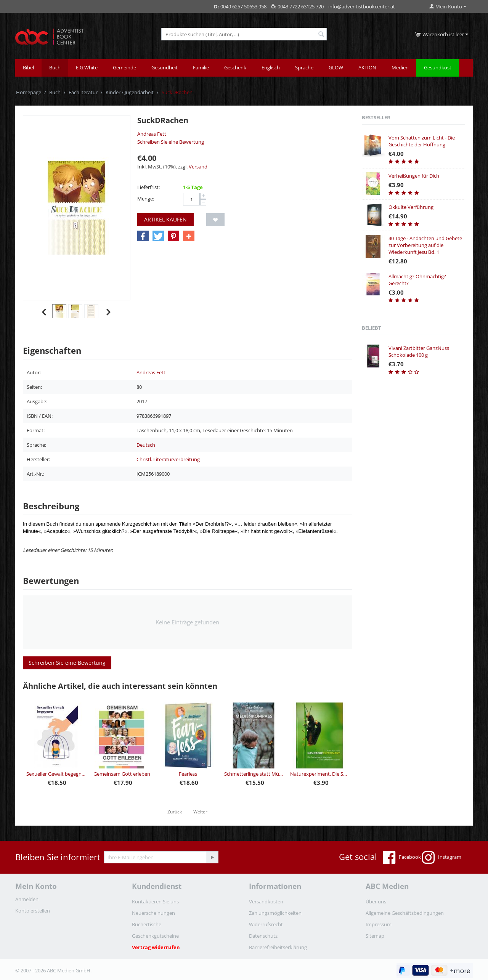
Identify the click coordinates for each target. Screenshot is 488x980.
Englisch (271, 67)
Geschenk (235, 67)
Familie (201, 67)
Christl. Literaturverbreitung (168, 459)
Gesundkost (438, 67)
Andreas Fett (152, 134)
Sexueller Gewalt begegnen (56, 774)
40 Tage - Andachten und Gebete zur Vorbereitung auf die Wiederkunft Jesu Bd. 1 (425, 245)
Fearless (188, 774)
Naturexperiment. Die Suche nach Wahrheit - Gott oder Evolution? (320, 774)
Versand (198, 167)
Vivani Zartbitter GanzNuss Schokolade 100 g (419, 351)
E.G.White (87, 67)
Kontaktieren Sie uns (155, 901)
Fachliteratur (83, 92)
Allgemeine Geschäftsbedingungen (405, 913)
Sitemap (375, 936)
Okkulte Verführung (411, 207)
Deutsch (146, 445)
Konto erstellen (33, 911)
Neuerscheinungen (153, 913)
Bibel (28, 67)
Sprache (304, 67)
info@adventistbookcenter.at (362, 6)
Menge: (146, 199)
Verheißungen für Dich (414, 176)
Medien (400, 67)
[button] (143, 236)
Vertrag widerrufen (156, 947)
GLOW (336, 67)
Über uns (376, 901)
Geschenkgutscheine (155, 936)
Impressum (379, 924)
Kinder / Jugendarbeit (130, 92)
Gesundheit (165, 67)
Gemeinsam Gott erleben (122, 774)
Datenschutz (263, 936)
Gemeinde (124, 67)
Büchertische (147, 924)
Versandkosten (266, 901)
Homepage (29, 92)
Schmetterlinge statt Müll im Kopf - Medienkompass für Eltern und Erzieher (254, 774)
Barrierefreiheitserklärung (278, 947)
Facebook (402, 858)
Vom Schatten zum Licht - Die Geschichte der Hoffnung (422, 141)
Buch (55, 67)
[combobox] (244, 34)
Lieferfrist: (148, 187)
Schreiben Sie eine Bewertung (171, 142)
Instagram (442, 858)
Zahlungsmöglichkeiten (275, 913)
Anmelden (27, 899)
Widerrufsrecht (266, 924)
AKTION (367, 67)
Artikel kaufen (165, 219)
